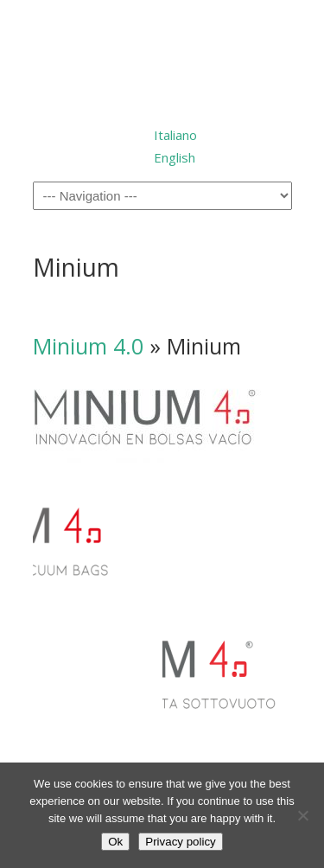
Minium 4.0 (88, 346)
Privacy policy (180, 842)
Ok (115, 842)
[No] (302, 815)
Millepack (162, 59)
